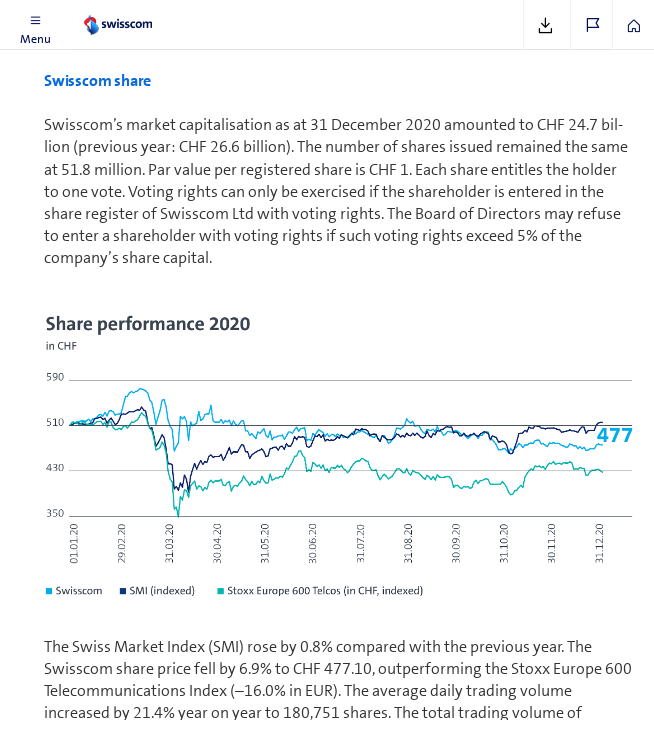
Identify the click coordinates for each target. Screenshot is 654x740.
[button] (35, 25)
